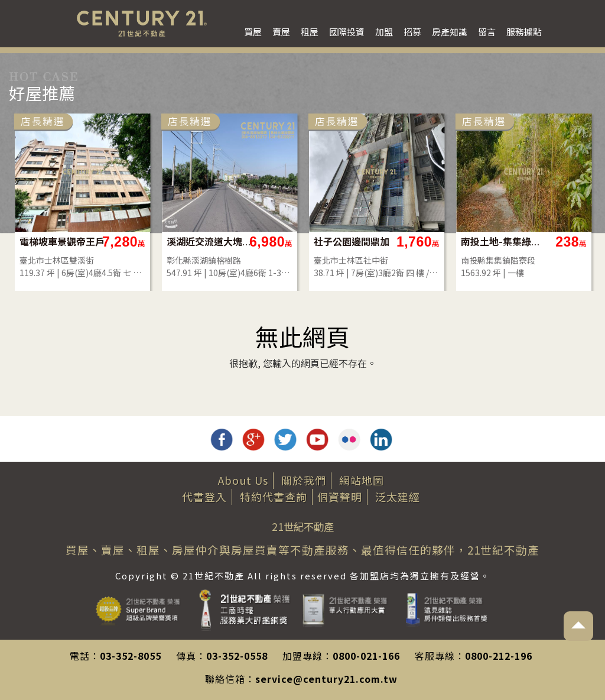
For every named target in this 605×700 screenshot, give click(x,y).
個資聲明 (340, 497)
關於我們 (304, 480)
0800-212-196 (499, 656)
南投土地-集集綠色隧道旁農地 (504, 242)
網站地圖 (362, 480)
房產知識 (450, 32)
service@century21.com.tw (326, 679)
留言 (487, 32)
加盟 (384, 32)
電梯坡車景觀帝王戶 (62, 242)
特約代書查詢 (274, 497)
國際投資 (347, 32)
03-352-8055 (131, 656)
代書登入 (204, 497)
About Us (243, 480)
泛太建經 (398, 497)
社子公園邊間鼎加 (352, 242)
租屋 (310, 32)
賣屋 (281, 32)
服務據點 (524, 32)
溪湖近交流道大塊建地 (209, 242)
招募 (412, 32)
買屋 (253, 32)
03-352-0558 (237, 656)
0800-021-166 (366, 656)
